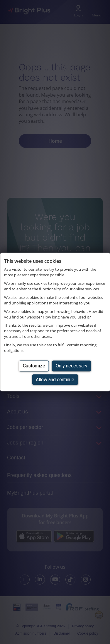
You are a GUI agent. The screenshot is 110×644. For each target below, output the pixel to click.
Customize (34, 366)
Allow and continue (55, 379)
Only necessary (72, 366)
